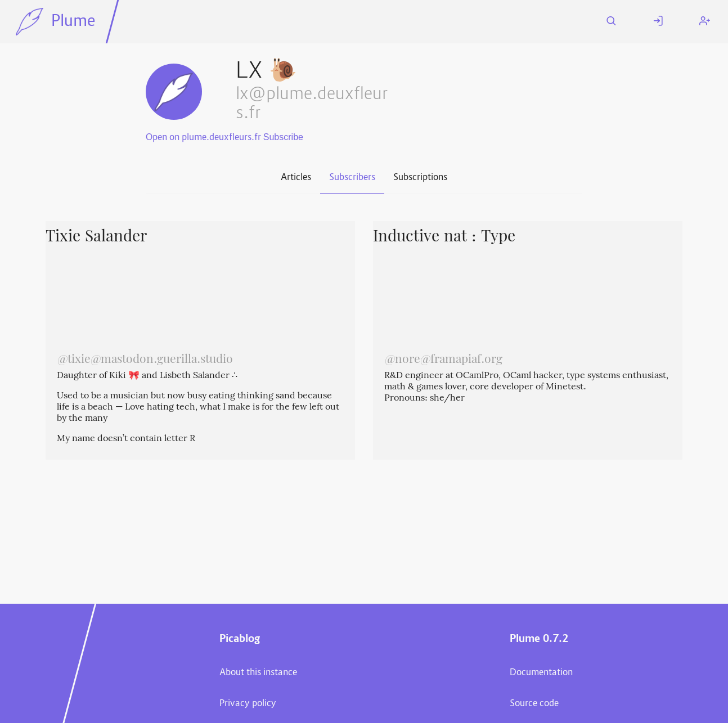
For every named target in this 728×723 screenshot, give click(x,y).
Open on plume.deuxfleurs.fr (203, 138)
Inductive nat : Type (444, 237)
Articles (296, 178)
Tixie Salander (96, 237)
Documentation (541, 673)
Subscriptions (420, 178)
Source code (534, 704)
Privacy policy (248, 704)
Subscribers (352, 178)
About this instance (258, 673)
